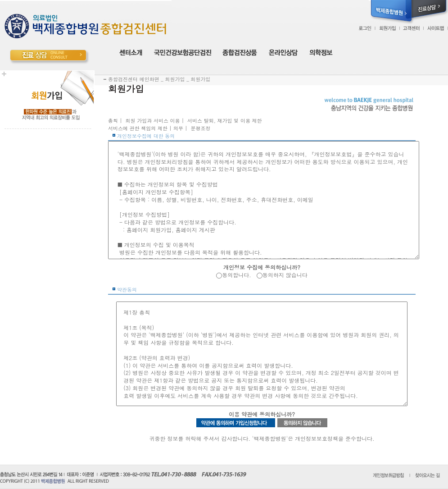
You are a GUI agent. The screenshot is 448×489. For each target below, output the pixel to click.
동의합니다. (237, 275)
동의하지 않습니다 (285, 275)
